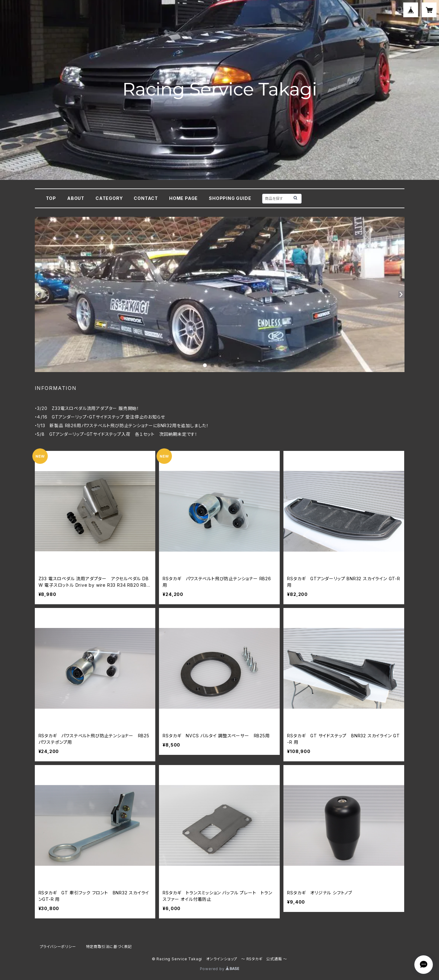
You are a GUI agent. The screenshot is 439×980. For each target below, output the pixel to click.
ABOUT (76, 198)
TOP (51, 198)
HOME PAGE (183, 198)
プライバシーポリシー (58, 947)
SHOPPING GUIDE (230, 198)
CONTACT (146, 198)
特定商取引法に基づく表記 (109, 947)
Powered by (220, 969)
